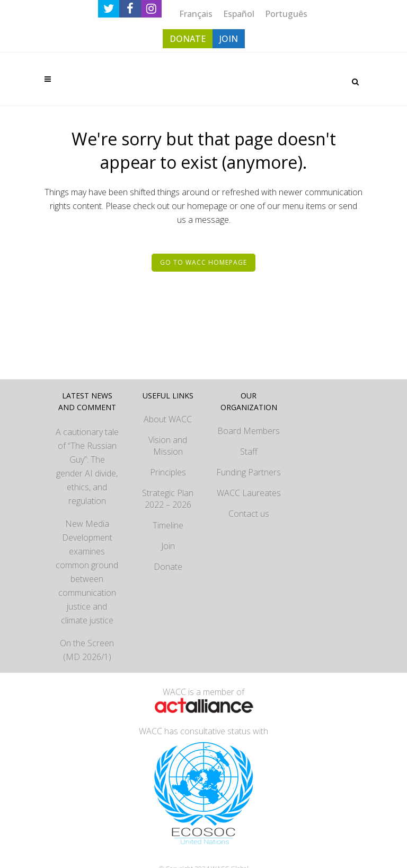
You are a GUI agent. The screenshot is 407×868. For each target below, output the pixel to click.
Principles (168, 472)
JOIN (229, 39)
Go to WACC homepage (203, 262)
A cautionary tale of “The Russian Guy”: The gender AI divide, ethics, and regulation (87, 466)
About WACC (168, 419)
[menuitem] (196, 14)
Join (168, 546)
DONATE (188, 39)
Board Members (249, 431)
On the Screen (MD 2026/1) (87, 650)
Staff (249, 452)
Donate (168, 567)
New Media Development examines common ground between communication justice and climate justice (87, 572)
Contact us (249, 514)
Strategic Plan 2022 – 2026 (168, 499)
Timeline (168, 525)
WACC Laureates (249, 493)
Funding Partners (249, 472)
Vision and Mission (168, 446)
